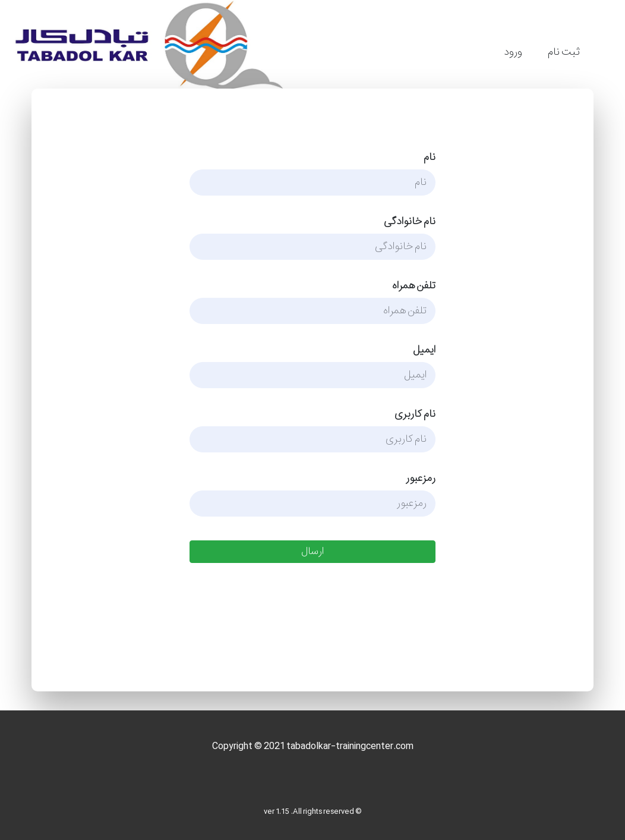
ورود (513, 52)
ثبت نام (564, 52)
